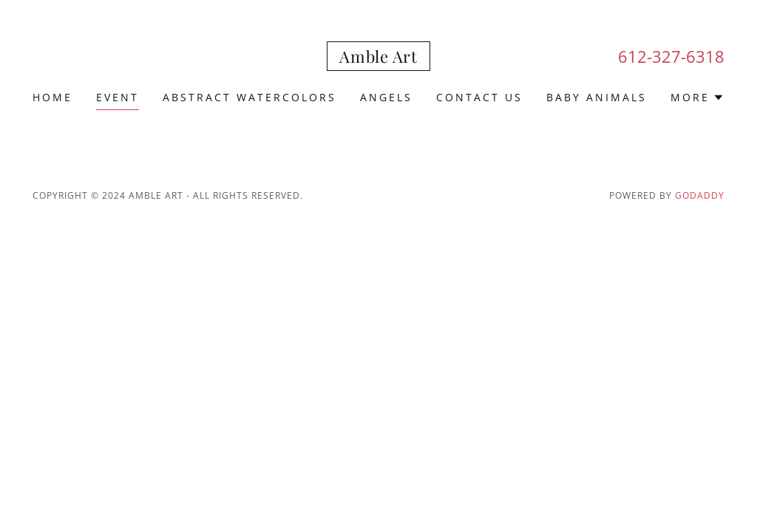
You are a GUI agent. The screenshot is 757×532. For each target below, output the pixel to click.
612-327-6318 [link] (671, 56)
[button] (697, 98)
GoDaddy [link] (700, 195)
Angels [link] (386, 97)
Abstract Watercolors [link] (249, 97)
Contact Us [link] (479, 97)
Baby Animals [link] (597, 97)
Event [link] (118, 97)
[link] (378, 58)
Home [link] (52, 97)
